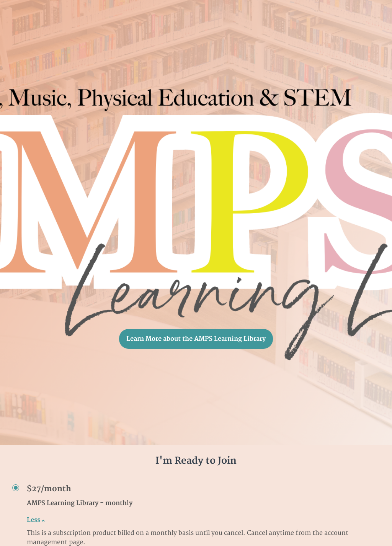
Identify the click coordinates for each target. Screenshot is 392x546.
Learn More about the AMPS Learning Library (196, 339)
